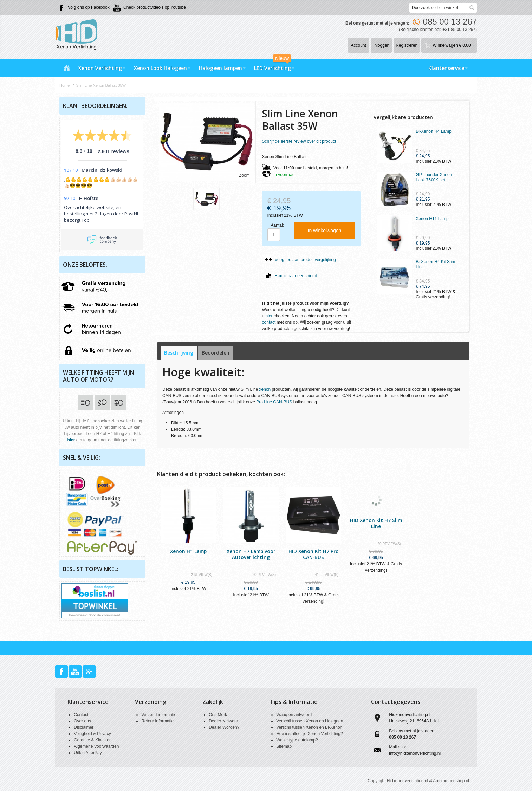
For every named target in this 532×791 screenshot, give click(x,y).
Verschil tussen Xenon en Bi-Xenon (309, 727)
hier (269, 316)
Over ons (82, 721)
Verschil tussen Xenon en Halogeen (310, 721)
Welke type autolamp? (297, 740)
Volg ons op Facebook (89, 7)
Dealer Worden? (224, 727)
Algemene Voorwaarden (96, 746)
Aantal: (277, 225)
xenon (265, 389)
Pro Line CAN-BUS (274, 402)
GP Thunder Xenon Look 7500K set (434, 177)
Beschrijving (179, 353)
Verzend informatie (159, 715)
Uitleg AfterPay (88, 753)
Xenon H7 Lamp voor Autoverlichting (251, 554)
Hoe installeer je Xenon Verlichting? (309, 734)
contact (269, 322)
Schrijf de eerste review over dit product (299, 141)
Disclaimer (84, 727)
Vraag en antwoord (294, 715)
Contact (81, 715)
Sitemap (284, 746)
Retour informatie (157, 721)
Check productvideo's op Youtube (155, 7)
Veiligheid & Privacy (92, 734)
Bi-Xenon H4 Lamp (433, 131)
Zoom (244, 175)
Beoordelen (216, 353)
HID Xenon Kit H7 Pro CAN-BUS (314, 554)
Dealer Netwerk (223, 721)
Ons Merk (218, 715)
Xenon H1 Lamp (188, 551)
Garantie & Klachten (93, 740)
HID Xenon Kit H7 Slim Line (376, 523)
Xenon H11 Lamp (432, 219)
